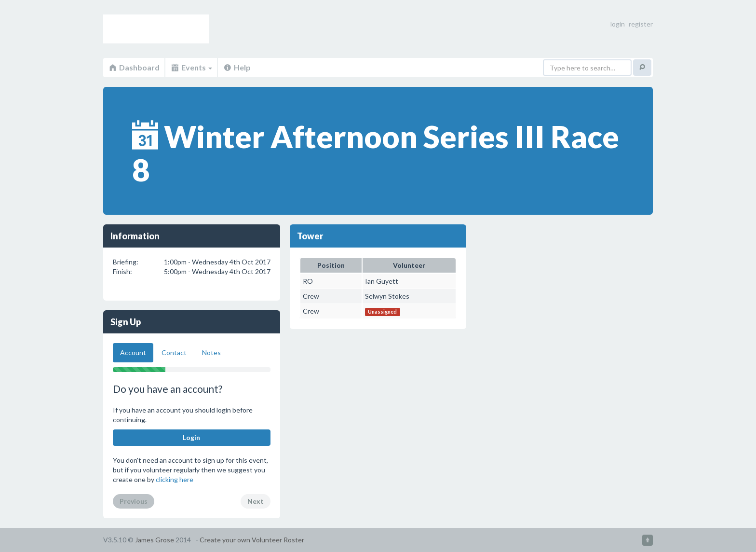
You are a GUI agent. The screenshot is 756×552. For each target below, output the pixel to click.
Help (237, 67)
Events (191, 67)
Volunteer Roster (156, 29)
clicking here (175, 479)
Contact (174, 352)
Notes (211, 352)
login (618, 24)
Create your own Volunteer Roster (252, 540)
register (641, 24)
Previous (134, 501)
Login (191, 437)
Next (256, 501)
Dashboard (134, 67)
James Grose (155, 540)
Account (133, 352)
